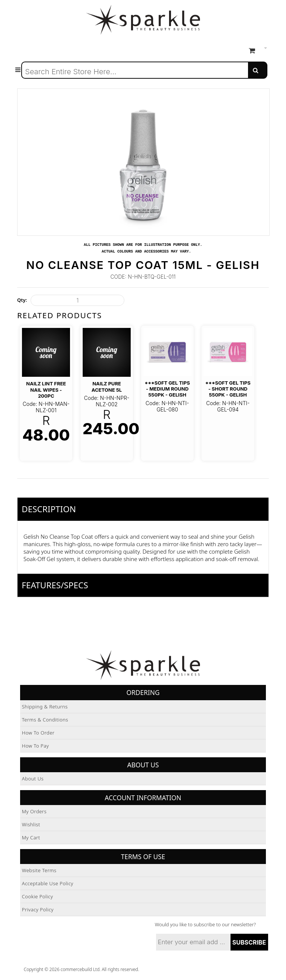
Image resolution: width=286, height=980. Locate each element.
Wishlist (31, 824)
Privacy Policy (38, 909)
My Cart (31, 837)
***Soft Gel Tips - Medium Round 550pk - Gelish (167, 389)
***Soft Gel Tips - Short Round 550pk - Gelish (228, 389)
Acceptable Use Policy (48, 883)
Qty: (22, 300)
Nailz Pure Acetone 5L (107, 386)
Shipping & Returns (45, 707)
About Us (33, 779)
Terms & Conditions (45, 720)
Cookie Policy (38, 896)
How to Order (38, 733)
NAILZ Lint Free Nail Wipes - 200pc (46, 390)
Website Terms (39, 870)
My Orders (34, 811)
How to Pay (36, 746)
